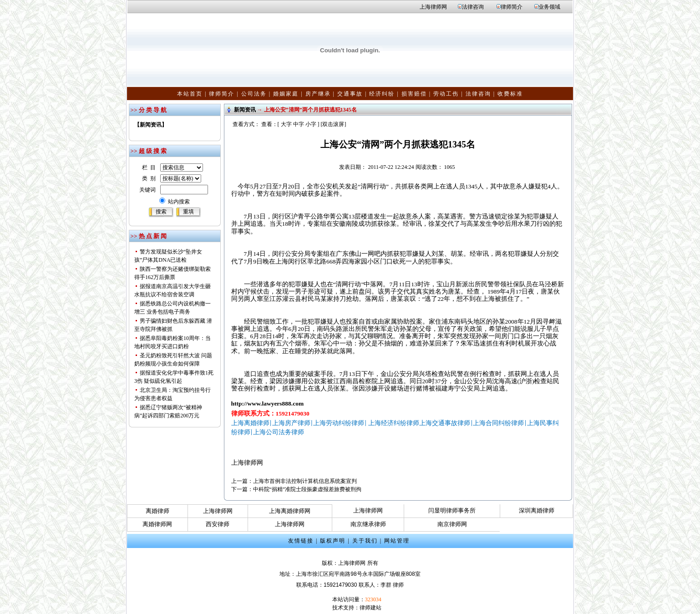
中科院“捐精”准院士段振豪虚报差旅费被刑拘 (307, 489)
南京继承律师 (368, 524)
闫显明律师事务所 (452, 510)
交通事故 (350, 94)
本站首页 (190, 94)
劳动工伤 (446, 94)
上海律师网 (433, 7)
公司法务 (254, 94)
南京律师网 (452, 524)
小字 (311, 124)
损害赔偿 (414, 94)
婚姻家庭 (286, 94)
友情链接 (301, 541)
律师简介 (512, 7)
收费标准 (510, 94)
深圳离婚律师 (537, 510)
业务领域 (549, 7)
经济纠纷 (382, 94)
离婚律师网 (157, 524)
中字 (299, 124)
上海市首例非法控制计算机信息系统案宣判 (305, 481)
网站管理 (397, 541)
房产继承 (318, 94)
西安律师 (218, 524)
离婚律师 (157, 511)
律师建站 (370, 608)
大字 (286, 124)
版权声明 (333, 541)
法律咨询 (473, 7)
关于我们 (365, 541)
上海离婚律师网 (290, 511)
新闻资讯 (245, 110)
